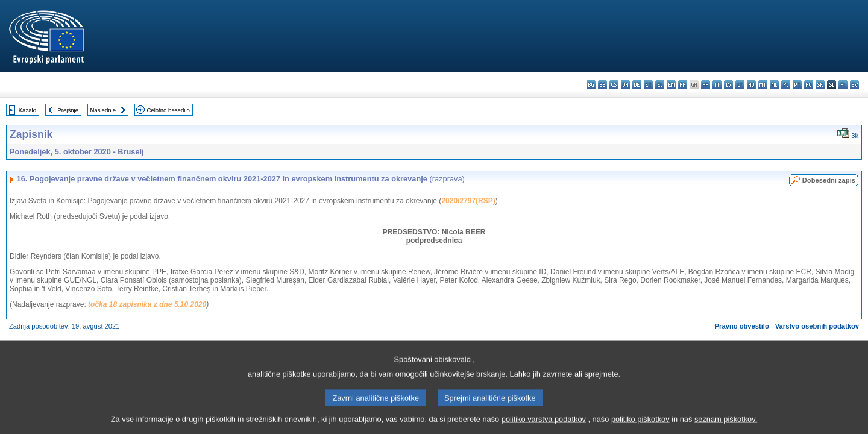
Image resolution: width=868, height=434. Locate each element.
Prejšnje (68, 110)
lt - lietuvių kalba (740, 85)
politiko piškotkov (640, 425)
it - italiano (717, 85)
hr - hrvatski (706, 85)
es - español (602, 85)
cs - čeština (614, 85)
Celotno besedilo (168, 110)
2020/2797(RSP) (468, 201)
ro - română (809, 85)
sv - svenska (854, 85)
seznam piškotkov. (726, 425)
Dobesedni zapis (829, 180)
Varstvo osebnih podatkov (817, 326)
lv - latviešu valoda (728, 85)
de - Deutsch (637, 85)
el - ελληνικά (660, 85)
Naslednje (103, 110)
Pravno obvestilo (742, 326)
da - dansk (625, 85)
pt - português (797, 85)
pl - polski (786, 85)
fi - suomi (843, 85)
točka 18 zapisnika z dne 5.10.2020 (147, 304)
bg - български (591, 85)
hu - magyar (751, 85)
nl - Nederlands (774, 85)
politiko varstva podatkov (544, 425)
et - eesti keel (648, 85)
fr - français (683, 85)
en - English (671, 85)
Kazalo (27, 110)
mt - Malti (763, 85)
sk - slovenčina (820, 85)
